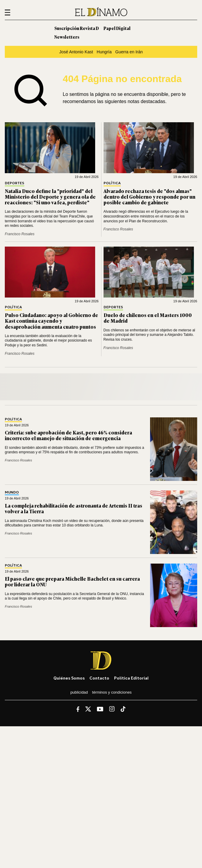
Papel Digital (117, 28)
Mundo (12, 492)
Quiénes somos (69, 678)
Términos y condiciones (112, 692)
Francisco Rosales (20, 234)
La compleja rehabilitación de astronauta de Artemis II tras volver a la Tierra (74, 508)
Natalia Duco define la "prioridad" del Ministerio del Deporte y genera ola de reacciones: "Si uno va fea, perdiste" (50, 197)
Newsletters (67, 37)
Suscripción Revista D (77, 28)
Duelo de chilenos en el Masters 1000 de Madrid (148, 318)
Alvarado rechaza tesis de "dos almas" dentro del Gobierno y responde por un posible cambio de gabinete (149, 197)
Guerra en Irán (129, 52)
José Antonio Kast (76, 52)
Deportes (15, 183)
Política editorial (131, 678)
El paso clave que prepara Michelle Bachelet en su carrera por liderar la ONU (72, 581)
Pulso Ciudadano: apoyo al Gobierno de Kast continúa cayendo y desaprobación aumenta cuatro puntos (51, 321)
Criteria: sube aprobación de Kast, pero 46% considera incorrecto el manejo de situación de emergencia (68, 435)
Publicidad (79, 692)
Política (112, 183)
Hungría (104, 52)
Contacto (99, 678)
